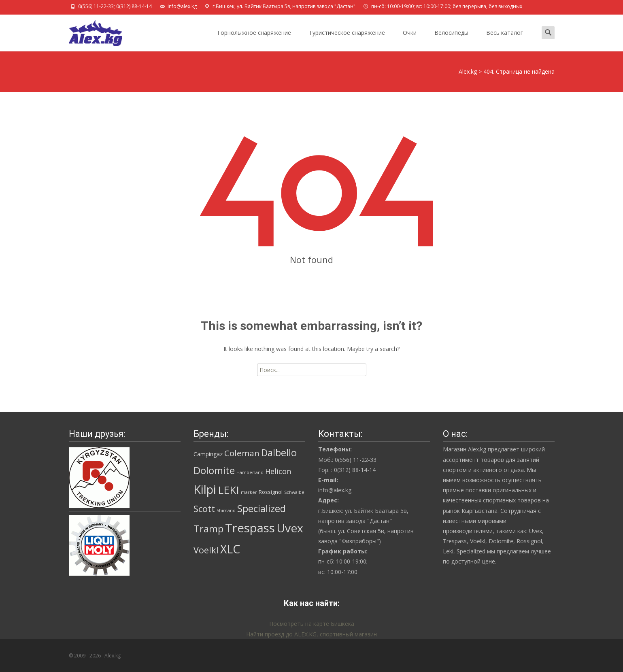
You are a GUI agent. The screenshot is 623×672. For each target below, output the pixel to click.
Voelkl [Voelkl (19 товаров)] (206, 550)
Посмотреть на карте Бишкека (312, 624)
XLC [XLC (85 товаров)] (230, 549)
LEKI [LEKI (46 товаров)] (229, 490)
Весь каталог (505, 40)
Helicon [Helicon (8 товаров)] (278, 471)
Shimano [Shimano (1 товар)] (226, 510)
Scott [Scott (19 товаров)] (204, 509)
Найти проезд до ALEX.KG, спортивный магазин (311, 634)
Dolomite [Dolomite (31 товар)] (214, 470)
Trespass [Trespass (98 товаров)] (250, 528)
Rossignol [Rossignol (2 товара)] (271, 492)
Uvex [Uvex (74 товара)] (290, 528)
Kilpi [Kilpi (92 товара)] (205, 489)
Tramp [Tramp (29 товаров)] (208, 529)
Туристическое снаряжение (347, 40)
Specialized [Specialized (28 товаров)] (262, 508)
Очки (410, 40)
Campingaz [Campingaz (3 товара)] (208, 454)
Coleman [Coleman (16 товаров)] (242, 453)
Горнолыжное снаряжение (254, 40)
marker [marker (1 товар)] (249, 492)
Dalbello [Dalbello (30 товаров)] (279, 453)
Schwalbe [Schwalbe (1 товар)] (294, 492)
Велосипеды (451, 40)
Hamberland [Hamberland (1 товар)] (250, 472)
